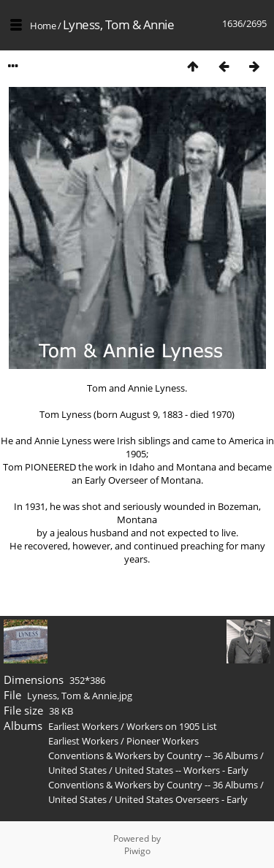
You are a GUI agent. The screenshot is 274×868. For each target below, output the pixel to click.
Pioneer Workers (163, 741)
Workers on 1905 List (172, 726)
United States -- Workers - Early (182, 770)
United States (79, 770)
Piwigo (137, 851)
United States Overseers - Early (181, 799)
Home (43, 26)
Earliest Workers (83, 726)
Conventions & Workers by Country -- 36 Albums (153, 755)
